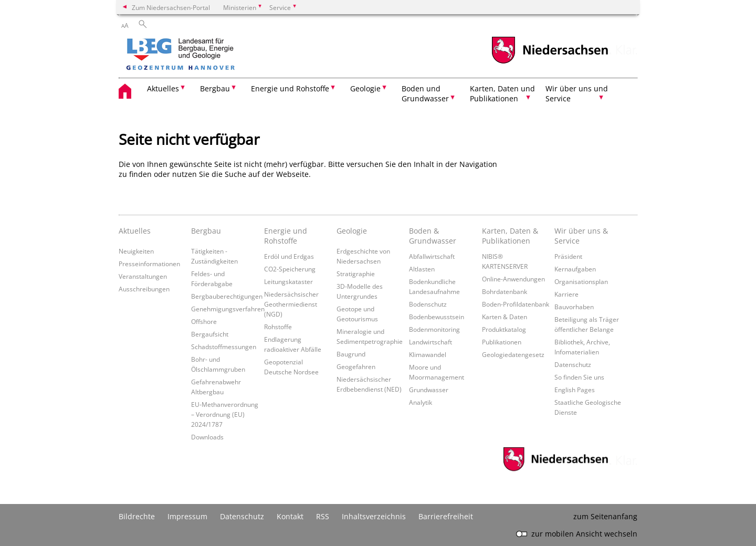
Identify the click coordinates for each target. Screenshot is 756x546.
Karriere (566, 294)
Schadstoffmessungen (224, 346)
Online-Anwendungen (513, 279)
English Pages (575, 390)
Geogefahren (356, 366)
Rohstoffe (278, 327)
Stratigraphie (356, 274)
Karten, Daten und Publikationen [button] (502, 93)
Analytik (421, 402)
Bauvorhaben (574, 307)
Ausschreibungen (144, 289)
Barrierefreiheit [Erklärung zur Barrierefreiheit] (446, 516)
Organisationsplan (581, 281)
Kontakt (290, 516)
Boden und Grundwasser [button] (425, 93)
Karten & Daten (505, 317)
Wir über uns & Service (581, 236)
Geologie (352, 231)
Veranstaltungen (143, 276)
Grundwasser (429, 390)
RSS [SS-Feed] (323, 516)
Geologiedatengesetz (513, 354)
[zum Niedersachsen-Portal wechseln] (550, 62)
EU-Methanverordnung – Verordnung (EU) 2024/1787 (225, 414)
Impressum (187, 516)
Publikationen (502, 342)
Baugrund (351, 354)
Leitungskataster (288, 281)
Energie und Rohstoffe (286, 236)
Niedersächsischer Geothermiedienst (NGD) (291, 304)
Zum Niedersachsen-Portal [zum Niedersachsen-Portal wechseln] (171, 7)
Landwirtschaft (430, 342)
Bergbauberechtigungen (227, 296)
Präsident (568, 256)
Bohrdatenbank (505, 291)
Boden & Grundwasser (433, 236)
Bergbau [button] (215, 88)
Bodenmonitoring (434, 329)
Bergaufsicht (210, 334)
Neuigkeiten (136, 251)
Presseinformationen (149, 264)
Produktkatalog (504, 329)
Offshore (204, 321)
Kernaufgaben (575, 269)
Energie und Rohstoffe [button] (290, 88)
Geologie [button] (365, 88)
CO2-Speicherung (290, 269)
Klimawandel (428, 354)
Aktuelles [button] (163, 88)
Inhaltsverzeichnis (374, 516)
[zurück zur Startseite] (211, 55)
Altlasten (422, 269)
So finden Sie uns (579, 377)
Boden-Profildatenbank (516, 304)
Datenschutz (573, 364)
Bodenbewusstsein (437, 317)
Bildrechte (137, 516)
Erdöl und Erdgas (289, 256)
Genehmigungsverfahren (228, 309)
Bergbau (206, 231)
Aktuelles (135, 231)
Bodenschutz (428, 304)
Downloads (207, 437)
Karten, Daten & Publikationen (510, 236)
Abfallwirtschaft (432, 256)
